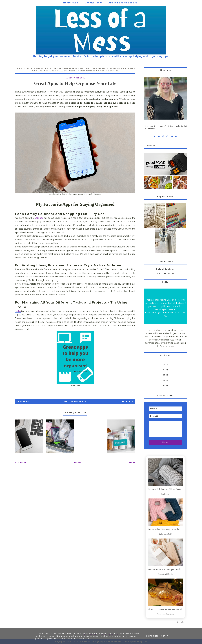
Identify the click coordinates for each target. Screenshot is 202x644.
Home (78, 463)
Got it (165, 636)
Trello (18, 311)
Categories (92, 3)
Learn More (152, 636)
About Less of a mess (123, 3)
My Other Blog (165, 273)
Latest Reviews (165, 269)
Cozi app (39, 218)
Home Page (71, 3)
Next (132, 463)
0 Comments (23, 402)
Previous (21, 463)
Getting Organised (75, 402)
